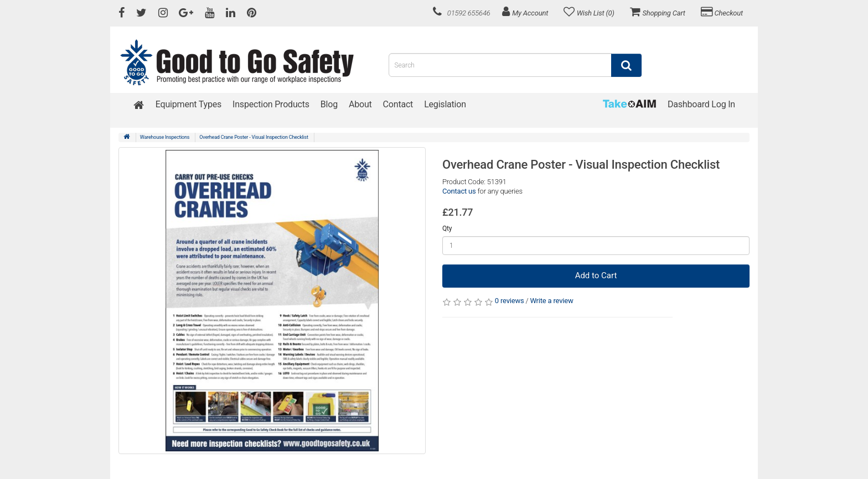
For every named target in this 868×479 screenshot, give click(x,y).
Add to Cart (596, 275)
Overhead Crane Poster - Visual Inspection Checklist (254, 137)
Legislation (445, 104)
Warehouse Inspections (165, 137)
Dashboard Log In (701, 104)
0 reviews (510, 301)
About (360, 104)
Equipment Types (188, 104)
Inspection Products (271, 104)
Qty (447, 228)
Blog (329, 104)
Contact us (459, 191)
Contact (398, 104)
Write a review (551, 301)
